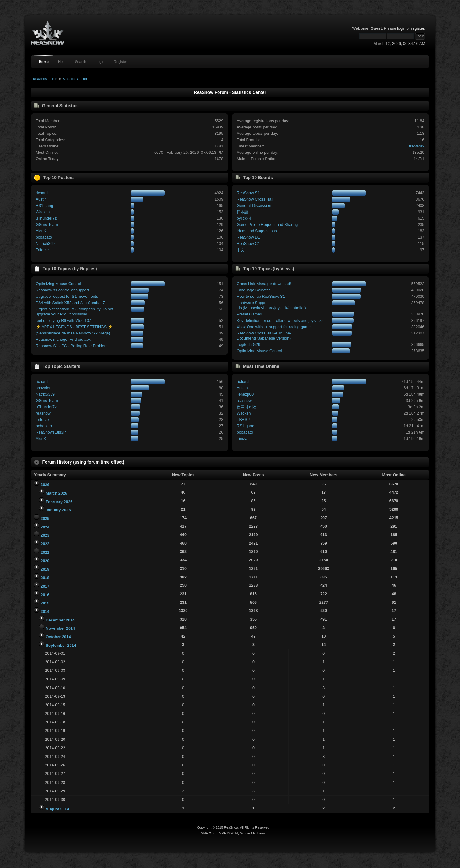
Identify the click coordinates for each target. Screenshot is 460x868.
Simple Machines (253, 833)
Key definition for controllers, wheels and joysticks (280, 321)
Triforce (42, 250)
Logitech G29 (248, 345)
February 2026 (59, 502)
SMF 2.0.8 (209, 833)
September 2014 (61, 646)
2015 (45, 603)
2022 (45, 544)
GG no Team (47, 225)
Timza (242, 439)
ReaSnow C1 (248, 244)
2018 (45, 578)
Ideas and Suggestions (257, 231)
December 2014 (60, 620)
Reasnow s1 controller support (62, 290)
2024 (45, 527)
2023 (45, 535)
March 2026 (57, 493)
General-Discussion (254, 206)
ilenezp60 (245, 394)
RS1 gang (44, 206)
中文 (241, 250)
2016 (45, 595)
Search (81, 62)
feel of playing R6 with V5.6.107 (63, 321)
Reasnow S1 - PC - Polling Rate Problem (72, 346)
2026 (45, 485)
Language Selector (253, 290)
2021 (45, 553)
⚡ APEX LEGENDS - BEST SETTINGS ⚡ (74, 327)
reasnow (43, 413)
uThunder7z (46, 218)
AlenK (41, 231)
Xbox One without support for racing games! (275, 327)
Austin (41, 199)
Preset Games (249, 314)
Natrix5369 (45, 244)
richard (42, 193)
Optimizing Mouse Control (58, 284)
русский (244, 218)
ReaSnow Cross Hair (255, 199)
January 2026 (58, 510)
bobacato (44, 237)
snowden (44, 388)
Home (44, 62)
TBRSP (243, 420)
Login (100, 62)
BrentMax (416, 146)
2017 (45, 586)
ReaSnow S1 (248, 193)
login (401, 28)
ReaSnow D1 (248, 237)
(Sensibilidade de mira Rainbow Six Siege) (73, 333)
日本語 (242, 212)
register (417, 28)
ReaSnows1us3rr (51, 432)
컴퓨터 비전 (247, 407)
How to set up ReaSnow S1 (261, 297)
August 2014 (57, 809)
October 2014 (58, 637)
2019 (45, 569)
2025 (45, 519)
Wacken (43, 212)
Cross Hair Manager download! (264, 284)
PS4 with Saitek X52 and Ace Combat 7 (70, 303)
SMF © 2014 (229, 833)
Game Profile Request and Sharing (267, 225)
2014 (45, 612)
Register (120, 62)
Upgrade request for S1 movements (67, 297)
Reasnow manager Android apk (63, 340)
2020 (45, 561)
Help (62, 62)
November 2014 (60, 628)
